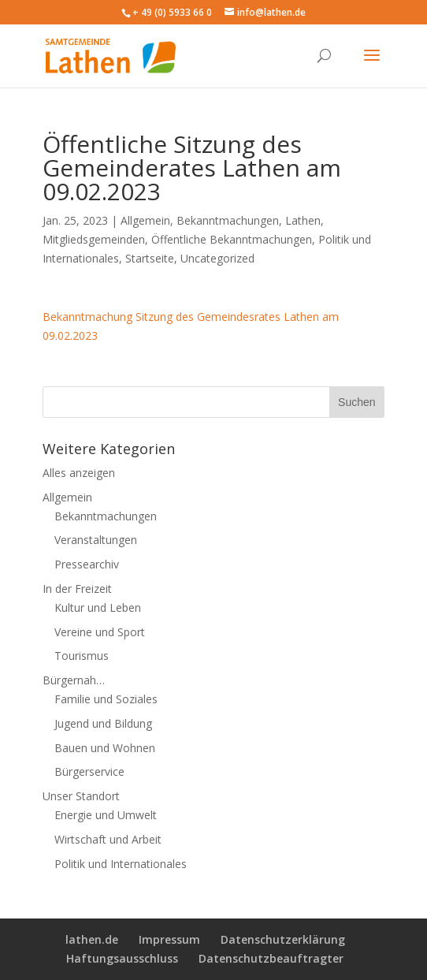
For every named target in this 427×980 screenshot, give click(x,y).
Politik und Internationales (121, 864)
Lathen (303, 220)
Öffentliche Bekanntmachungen (232, 239)
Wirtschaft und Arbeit (108, 839)
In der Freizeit (77, 589)
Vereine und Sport (100, 632)
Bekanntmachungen (228, 220)
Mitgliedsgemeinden (94, 239)
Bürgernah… (74, 680)
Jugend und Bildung (103, 723)
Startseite (150, 258)
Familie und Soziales (106, 699)
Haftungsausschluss (122, 958)
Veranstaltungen (96, 540)
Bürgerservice (89, 771)
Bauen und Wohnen (105, 748)
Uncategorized (217, 258)
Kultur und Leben (98, 607)
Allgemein (145, 220)
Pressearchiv (87, 564)
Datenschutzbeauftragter (271, 958)
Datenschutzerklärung (283, 939)
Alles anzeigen (79, 473)
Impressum (169, 939)
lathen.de (92, 939)
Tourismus (82, 656)
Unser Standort (81, 796)
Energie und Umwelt (106, 815)
